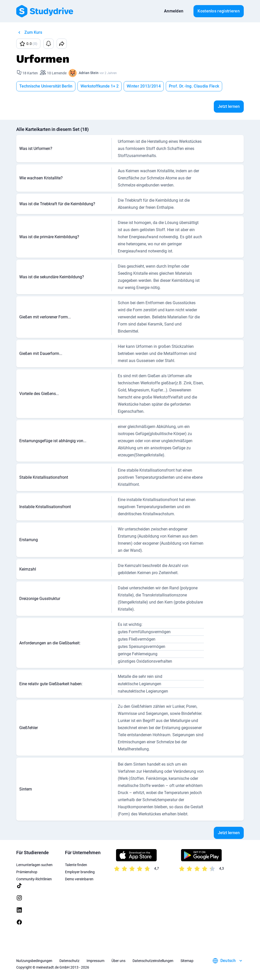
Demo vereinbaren (79, 879)
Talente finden (76, 865)
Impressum (95, 961)
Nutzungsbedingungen (34, 961)
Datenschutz (69, 961)
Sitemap (187, 961)
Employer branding (80, 872)
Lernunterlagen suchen (34, 865)
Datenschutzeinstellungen (153, 961)
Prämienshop (27, 872)
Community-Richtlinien (34, 879)
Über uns (118, 961)
